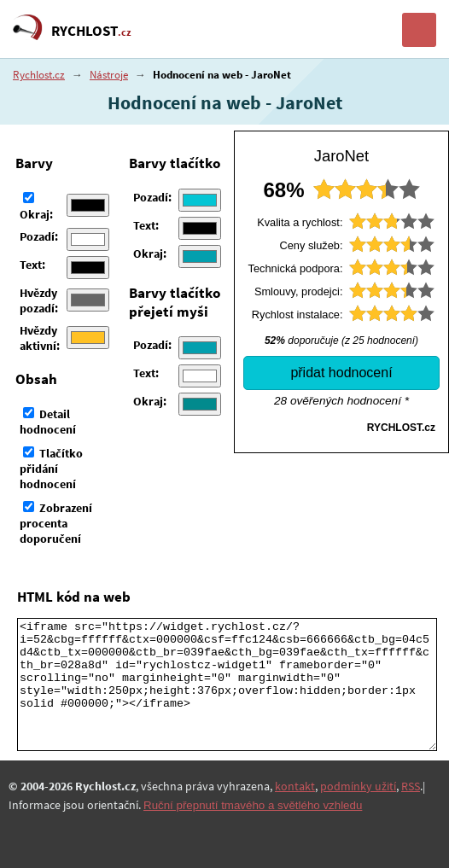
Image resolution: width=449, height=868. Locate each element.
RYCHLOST (91, 31)
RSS (411, 786)
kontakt (295, 786)
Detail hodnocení (48, 422)
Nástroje (109, 75)
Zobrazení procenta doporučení (56, 523)
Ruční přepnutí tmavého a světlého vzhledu (253, 805)
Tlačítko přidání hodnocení (51, 469)
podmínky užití (358, 786)
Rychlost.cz (39, 75)
